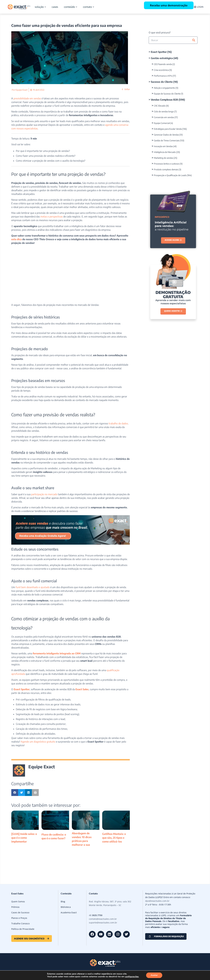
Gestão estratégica (162, 58)
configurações (132, 977)
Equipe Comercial (162, 123)
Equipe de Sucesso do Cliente (167, 94)
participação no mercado (44, 494)
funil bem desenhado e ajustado (32, 587)
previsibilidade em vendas (27, 98)
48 (96, 915)
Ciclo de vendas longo (164, 111)
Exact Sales (82, 689)
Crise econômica (161, 70)
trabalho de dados (118, 423)
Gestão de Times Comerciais (167, 140)
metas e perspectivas (51, 217)
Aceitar (154, 975)
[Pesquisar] (194, 40)
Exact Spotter (22, 689)
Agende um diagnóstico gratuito (38, 742)
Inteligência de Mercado (165, 152)
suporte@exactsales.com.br (103, 923)
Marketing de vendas (163, 158)
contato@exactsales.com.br (103, 919)
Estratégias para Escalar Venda (168, 129)
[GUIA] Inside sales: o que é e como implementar (24, 838)
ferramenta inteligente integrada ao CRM (57, 653)
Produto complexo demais (166, 169)
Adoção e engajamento (164, 88)
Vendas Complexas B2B (164, 100)
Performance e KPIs (163, 76)
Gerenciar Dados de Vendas (166, 135)
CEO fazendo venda (163, 64)
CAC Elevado (160, 106)
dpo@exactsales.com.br (157, 901)
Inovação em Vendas (163, 146)
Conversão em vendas (164, 117)
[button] (15, 793)
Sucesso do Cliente (162, 82)
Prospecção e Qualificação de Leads (170, 175)
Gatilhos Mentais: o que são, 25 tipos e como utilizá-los (114, 838)
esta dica (16, 239)
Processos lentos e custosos (167, 164)
